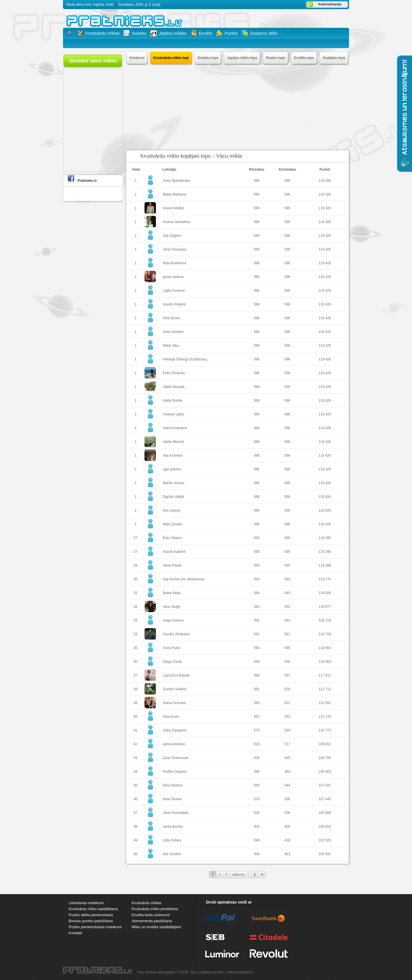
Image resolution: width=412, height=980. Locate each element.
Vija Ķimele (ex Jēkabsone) (184, 579)
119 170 (325, 579)
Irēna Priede (172, 565)
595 (257, 538)
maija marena (173, 620)
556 (257, 785)
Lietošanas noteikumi (86, 903)
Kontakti (75, 933)
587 (287, 675)
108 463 (325, 772)
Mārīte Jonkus (174, 483)
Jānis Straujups (175, 249)
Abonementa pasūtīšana (152, 921)
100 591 (325, 854)
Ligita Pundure (174, 291)
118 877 (325, 607)
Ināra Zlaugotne (175, 730)
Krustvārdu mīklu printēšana (155, 909)
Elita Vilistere (173, 785)
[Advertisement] (237, 107)
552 (257, 717)
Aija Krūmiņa (173, 456)
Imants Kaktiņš (174, 552)
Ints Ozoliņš (172, 854)
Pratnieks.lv (87, 181)
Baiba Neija (172, 593)
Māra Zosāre (173, 524)
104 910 (325, 827)
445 (287, 758)
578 (257, 799)
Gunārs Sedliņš (175, 689)
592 (257, 607)
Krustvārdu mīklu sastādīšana (93, 909)
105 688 (325, 813)
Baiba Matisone (175, 194)
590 (257, 648)
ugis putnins (172, 469)
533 (287, 730)
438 (287, 840)
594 (257, 579)
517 (287, 744)
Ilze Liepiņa (172, 510)
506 (287, 799)
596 (257, 181)
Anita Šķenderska (176, 181)
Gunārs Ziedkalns (176, 634)
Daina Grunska (174, 703)
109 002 (325, 744)
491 (287, 854)
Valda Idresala (174, 387)
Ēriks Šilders (172, 538)
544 (287, 785)
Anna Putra (171, 648)
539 (257, 758)
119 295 (325, 538)
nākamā (238, 875)
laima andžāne (174, 744)
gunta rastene (173, 277)
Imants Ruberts (174, 304)
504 (257, 827)
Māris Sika (171, 346)
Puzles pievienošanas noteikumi (95, 927)
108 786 (325, 758)
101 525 (325, 840)
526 (257, 744)
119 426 (325, 181)
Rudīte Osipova (175, 772)
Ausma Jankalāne (176, 222)
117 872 (325, 675)
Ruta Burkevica (174, 263)
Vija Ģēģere (172, 236)
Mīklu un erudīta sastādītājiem (156, 927)
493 (287, 772)
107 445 (325, 799)
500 (287, 827)
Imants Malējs (173, 208)
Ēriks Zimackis (174, 373)
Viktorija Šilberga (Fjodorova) (185, 359)
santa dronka (173, 827)
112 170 (325, 717)
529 (287, 689)
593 (287, 579)
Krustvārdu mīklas (146, 903)
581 (257, 689)
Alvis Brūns (171, 318)
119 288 (325, 565)
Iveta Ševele (172, 799)
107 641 (325, 785)
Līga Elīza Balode (176, 675)
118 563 (325, 648)
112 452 (325, 703)
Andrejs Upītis (174, 414)
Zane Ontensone (176, 758)
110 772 (325, 730)
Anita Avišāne (173, 332)
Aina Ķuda (171, 717)
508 (257, 854)
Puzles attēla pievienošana (91, 915)
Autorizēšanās (330, 4)
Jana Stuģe (172, 607)
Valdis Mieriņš (173, 442)
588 (257, 675)
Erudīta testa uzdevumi (151, 915)
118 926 (325, 593)
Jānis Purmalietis (176, 813)
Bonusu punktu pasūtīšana (91, 921)
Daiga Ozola (172, 662)
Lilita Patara (172, 840)
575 (257, 730)
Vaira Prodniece (175, 428)
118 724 (325, 620)
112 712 (325, 689)
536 (257, 813)
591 (257, 620)
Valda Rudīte (173, 401)
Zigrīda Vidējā (173, 497)
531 (287, 703)
